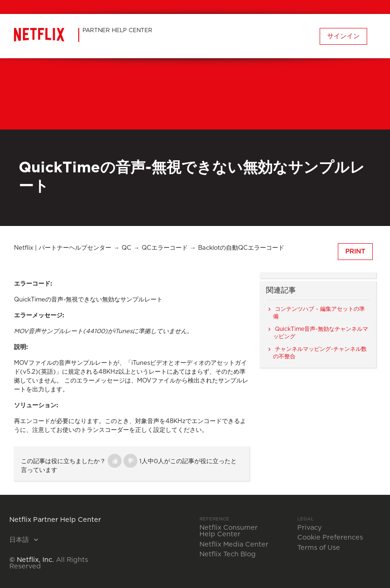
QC (127, 248)
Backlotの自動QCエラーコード (241, 248)
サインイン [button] (343, 36)
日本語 (20, 540)
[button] (115, 461)
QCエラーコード (165, 248)
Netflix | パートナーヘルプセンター (63, 248)
